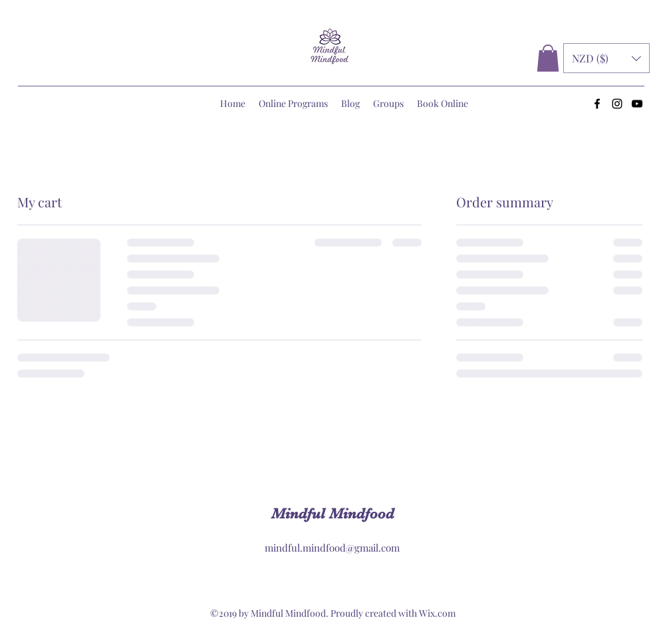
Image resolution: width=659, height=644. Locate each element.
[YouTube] (637, 104)
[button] (548, 58)
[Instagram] (617, 104)
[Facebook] (597, 104)
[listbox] (606, 58)
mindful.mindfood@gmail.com (332, 548)
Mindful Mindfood (333, 513)
